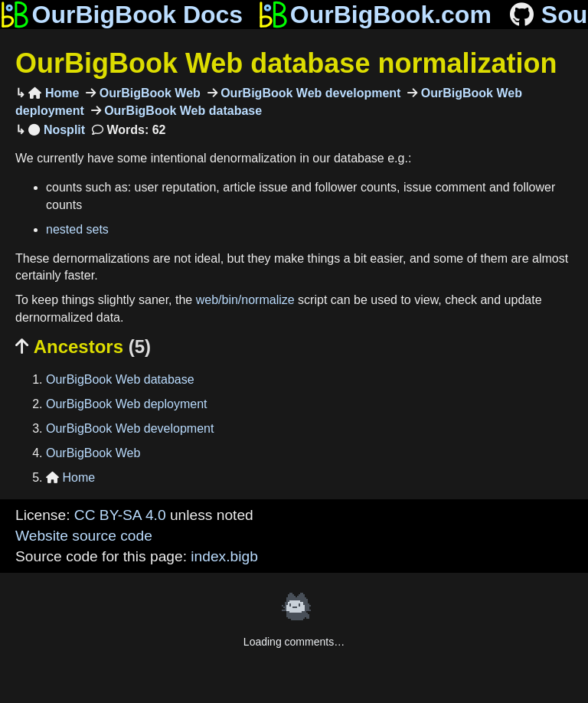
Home (54, 93)
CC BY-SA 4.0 (120, 515)
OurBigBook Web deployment (126, 404)
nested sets (77, 229)
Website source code (84, 536)
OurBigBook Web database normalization (286, 63)
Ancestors (83, 347)
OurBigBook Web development (309, 93)
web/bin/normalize (245, 300)
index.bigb (224, 556)
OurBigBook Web (148, 93)
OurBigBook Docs (121, 15)
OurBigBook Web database (181, 111)
